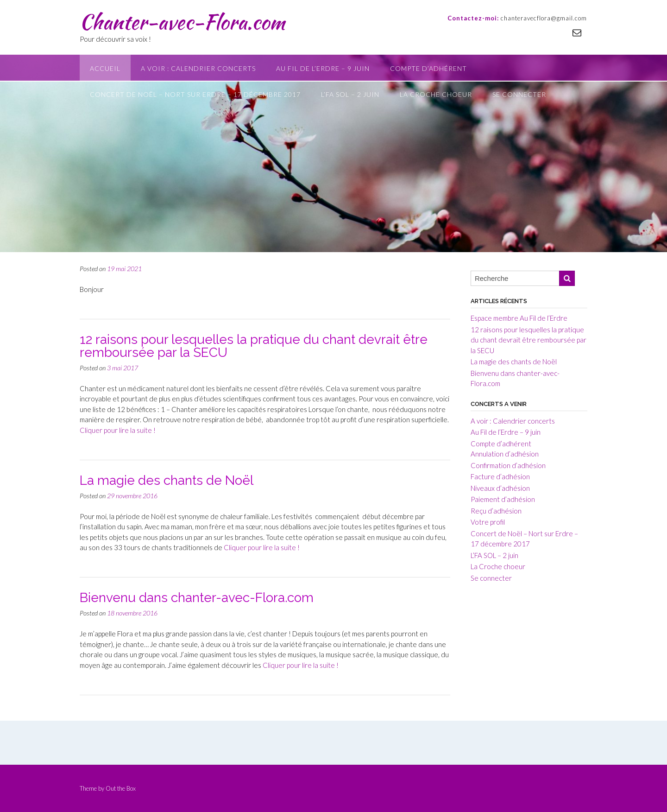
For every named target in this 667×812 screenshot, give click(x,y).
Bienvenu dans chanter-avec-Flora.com (197, 598)
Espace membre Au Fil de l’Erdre (519, 318)
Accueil (105, 68)
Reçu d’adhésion (496, 511)
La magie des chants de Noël (167, 480)
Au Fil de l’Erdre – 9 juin (323, 68)
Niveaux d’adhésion (500, 488)
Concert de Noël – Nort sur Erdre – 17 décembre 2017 (195, 94)
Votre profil (488, 522)
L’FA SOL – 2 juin (350, 94)
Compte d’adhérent (428, 68)
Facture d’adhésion (500, 476)
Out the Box (121, 788)
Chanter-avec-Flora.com (182, 22)
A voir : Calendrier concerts (198, 68)
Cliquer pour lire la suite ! (118, 430)
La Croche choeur (436, 94)
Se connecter (519, 94)
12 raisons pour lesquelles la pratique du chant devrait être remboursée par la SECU (254, 346)
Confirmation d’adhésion (508, 465)
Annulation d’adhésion (505, 454)
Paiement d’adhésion (503, 499)
